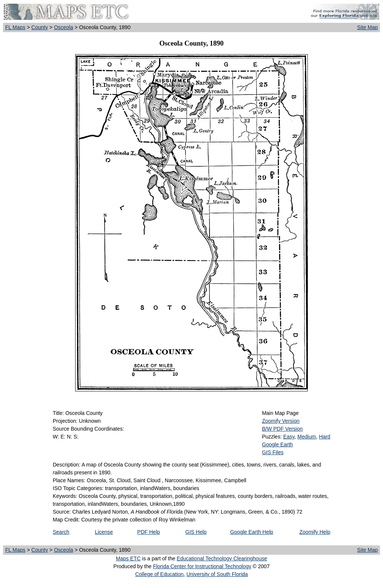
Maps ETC (128, 558)
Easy (289, 437)
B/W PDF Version (282, 429)
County (40, 27)
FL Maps (15, 27)
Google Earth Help (252, 532)
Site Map (367, 27)
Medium (307, 437)
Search (61, 532)
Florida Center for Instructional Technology (202, 566)
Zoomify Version (281, 421)
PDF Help (149, 532)
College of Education (159, 574)
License (104, 532)
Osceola (63, 27)
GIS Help (196, 532)
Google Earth (277, 444)
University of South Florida (217, 574)
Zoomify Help (315, 532)
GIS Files (273, 452)
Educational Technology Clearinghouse (222, 558)
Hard (325, 437)
